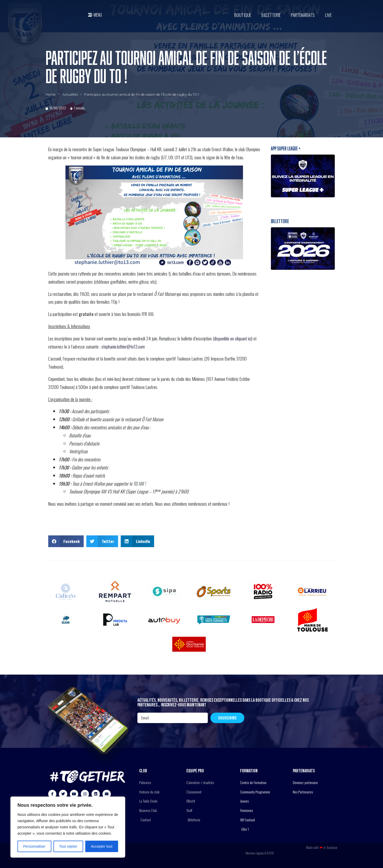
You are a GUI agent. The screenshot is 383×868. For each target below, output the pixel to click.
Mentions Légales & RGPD (260, 853)
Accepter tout (102, 846)
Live (328, 15)
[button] (66, 541)
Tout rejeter (68, 846)
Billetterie (271, 15)
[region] (68, 827)
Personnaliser (34, 846)
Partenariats (303, 15)
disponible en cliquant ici (233, 338)
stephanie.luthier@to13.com (123, 346)
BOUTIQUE (243, 15)
